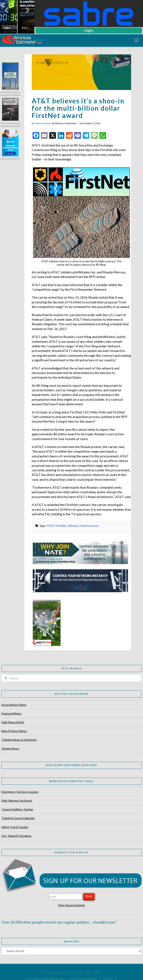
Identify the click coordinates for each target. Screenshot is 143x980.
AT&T (51, 526)
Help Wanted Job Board (17, 800)
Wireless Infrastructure (83, 526)
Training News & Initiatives (19, 740)
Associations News (14, 705)
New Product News (14, 731)
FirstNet (61, 526)
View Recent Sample (71, 905)
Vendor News (10, 748)
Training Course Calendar (18, 818)
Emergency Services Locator (20, 792)
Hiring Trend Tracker (15, 827)
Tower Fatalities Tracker (17, 809)
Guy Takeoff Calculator (16, 836)
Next (89, 896)
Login (89, 30)
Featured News (43, 123)
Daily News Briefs (13, 722)
